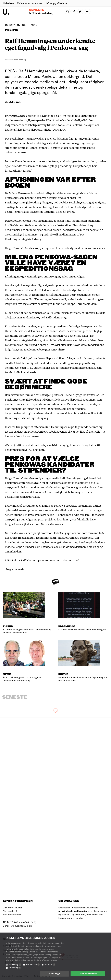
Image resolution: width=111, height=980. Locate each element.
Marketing (15, 967)
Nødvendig (15, 964)
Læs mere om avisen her (71, 918)
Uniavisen (8, 3)
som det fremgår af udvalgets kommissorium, (70, 161)
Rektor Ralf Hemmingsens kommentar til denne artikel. (46, 560)
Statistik (50, 964)
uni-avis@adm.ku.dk (21, 926)
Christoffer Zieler (13, 102)
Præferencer (33, 964)
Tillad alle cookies (88, 974)
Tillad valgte (55, 974)
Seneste (37, 10)
